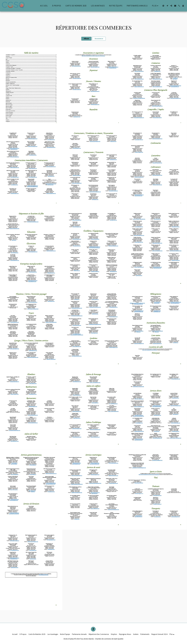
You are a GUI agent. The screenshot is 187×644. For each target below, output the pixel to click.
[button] (167, 6)
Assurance (99, 39)
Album (86, 39)
